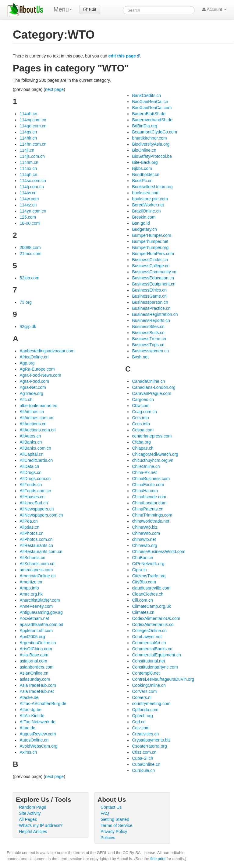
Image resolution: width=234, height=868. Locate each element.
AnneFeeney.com (36, 606)
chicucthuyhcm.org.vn (152, 460)
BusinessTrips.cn (148, 345)
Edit (90, 9)
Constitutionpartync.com (155, 667)
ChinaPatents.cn (148, 509)
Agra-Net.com (33, 387)
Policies (108, 838)
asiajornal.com (33, 661)
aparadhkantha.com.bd (41, 624)
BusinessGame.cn (149, 296)
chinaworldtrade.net (151, 521)
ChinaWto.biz (145, 527)
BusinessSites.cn (148, 327)
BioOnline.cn (144, 150)
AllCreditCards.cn (36, 460)
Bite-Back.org (145, 162)
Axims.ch (28, 752)
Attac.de (27, 728)
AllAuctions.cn (33, 424)
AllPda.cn (28, 521)
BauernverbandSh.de (152, 120)
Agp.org (27, 363)
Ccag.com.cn (144, 412)
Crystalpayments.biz (151, 740)
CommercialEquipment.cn (156, 655)
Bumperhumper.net (150, 241)
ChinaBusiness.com (151, 479)
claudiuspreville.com (151, 588)
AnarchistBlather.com (40, 600)
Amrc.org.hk (31, 594)
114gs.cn (28, 132)
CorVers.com (144, 691)
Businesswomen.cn (150, 351)
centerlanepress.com (152, 436)
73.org (26, 302)
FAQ (105, 813)
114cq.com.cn (33, 120)
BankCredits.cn (146, 95)
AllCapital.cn (31, 454)
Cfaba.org (141, 442)
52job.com (29, 278)
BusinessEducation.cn (153, 278)
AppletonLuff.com (36, 631)
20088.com (30, 247)
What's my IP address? (41, 825)
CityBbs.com (144, 582)
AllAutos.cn (30, 436)
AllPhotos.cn (31, 533)
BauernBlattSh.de (149, 114)
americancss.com (36, 570)
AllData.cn (29, 466)
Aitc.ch (26, 399)
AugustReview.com (38, 734)
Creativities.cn (145, 734)
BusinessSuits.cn (148, 333)
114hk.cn (28, 138)
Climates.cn (143, 612)
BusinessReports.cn (151, 320)
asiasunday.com (35, 679)
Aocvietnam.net (34, 618)
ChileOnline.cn (146, 466)
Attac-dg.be (30, 710)
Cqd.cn (139, 722)
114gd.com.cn (33, 126)
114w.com (29, 199)
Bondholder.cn (146, 175)
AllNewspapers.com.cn (41, 515)
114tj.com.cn (32, 187)
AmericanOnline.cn (37, 576)
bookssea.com (146, 193)
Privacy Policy (114, 832)
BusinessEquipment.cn (154, 284)
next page (55, 89)
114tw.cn (28, 193)
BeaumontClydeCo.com (154, 132)
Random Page (33, 807)
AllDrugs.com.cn (35, 479)
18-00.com (30, 223)
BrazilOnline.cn (146, 211)
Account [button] (214, 9)
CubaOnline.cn (146, 764)
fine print (158, 859)
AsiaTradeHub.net (37, 691)
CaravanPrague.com (151, 393)
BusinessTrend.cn (149, 339)
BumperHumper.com (151, 235)
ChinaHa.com (145, 491)
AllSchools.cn (32, 558)
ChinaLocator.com (149, 503)
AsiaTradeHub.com (38, 685)
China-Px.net (144, 472)
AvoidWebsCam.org (38, 746)
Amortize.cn (31, 582)
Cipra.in (139, 570)
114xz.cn (28, 205)
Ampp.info (29, 588)
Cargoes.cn (143, 399)
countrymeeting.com (151, 704)
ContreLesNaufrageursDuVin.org (163, 679)
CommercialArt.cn (149, 643)
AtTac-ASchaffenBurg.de (43, 704)
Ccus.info (141, 424)
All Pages (28, 819)
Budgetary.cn (144, 229)
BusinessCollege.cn (151, 266)
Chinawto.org (145, 545)
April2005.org (32, 637)
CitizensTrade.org (149, 576)
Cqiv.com (141, 728)
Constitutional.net (148, 661)
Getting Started (115, 819)
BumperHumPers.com (153, 254)
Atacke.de (29, 697)
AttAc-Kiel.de (32, 716)
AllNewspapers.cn (37, 509)
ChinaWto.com (146, 533)
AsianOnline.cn (34, 673)
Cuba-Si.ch (142, 758)
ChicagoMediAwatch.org (155, 454)
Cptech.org (142, 716)
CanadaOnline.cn (148, 381)
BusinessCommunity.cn (154, 272)
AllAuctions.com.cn (37, 430)
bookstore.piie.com (150, 199)
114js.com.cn (32, 156)
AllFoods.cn (31, 485)
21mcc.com (30, 254)
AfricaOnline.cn (34, 357)
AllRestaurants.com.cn (41, 552)
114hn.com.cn (33, 144)
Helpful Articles (33, 832)
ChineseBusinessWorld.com (159, 552)
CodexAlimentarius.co (153, 624)
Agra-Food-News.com (40, 375)
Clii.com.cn (142, 600)
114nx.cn (28, 168)
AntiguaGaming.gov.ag (41, 612)
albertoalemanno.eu (38, 406)
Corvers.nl (142, 697)
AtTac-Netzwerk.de (37, 722)
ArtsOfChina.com (36, 649)
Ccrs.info (140, 418)
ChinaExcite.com (148, 485)
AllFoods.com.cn (35, 491)
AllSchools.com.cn (37, 564)
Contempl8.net (146, 673)
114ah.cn (28, 114)
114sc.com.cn (33, 181)
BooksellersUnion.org (152, 187)
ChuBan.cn (142, 558)
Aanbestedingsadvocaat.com (47, 351)
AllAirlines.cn (32, 412)
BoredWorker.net (148, 205)
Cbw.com (141, 406)
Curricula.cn (143, 770)
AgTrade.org (31, 393)
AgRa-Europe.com (37, 369)
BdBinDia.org (145, 126)
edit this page (122, 56)
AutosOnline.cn (34, 740)
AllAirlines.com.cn (36, 418)
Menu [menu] (63, 9)
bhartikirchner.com (149, 138)
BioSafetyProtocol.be (152, 156)
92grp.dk (28, 327)
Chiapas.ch (143, 448)
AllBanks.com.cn (35, 448)
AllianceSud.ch (34, 503)
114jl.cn (27, 150)
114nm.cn (29, 162)
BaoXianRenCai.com (152, 108)
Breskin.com (144, 217)
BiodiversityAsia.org (151, 144)
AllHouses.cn (32, 497)
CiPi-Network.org (148, 564)
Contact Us (111, 807)
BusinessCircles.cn (150, 260)
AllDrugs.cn (30, 472)
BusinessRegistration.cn (155, 314)
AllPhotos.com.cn (36, 539)
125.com (28, 217)
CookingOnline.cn (149, 685)
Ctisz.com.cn (144, 752)
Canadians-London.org (154, 387)
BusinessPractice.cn (151, 308)
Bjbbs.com (142, 168)
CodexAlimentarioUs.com (156, 618)
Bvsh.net (140, 357)
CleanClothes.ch (148, 594)
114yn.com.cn (33, 211)
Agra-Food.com (34, 381)
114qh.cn (28, 175)
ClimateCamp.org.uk (151, 606)
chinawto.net (144, 539)
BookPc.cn (142, 181)
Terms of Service (116, 825)
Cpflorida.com (145, 710)
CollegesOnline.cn (149, 631)
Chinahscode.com (149, 497)
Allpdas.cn (29, 527)
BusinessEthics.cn (149, 290)
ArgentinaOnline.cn (38, 643)
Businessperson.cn (150, 302)
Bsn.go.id (141, 223)
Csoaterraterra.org (149, 746)
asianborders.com (36, 667)
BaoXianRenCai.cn (150, 102)
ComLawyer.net (147, 637)
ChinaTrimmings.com (152, 515)
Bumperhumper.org (150, 247)
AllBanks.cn (31, 442)
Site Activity (30, 813)
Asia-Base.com (34, 655)
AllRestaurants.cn (36, 545)
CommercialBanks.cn (152, 649)
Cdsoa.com (143, 430)
